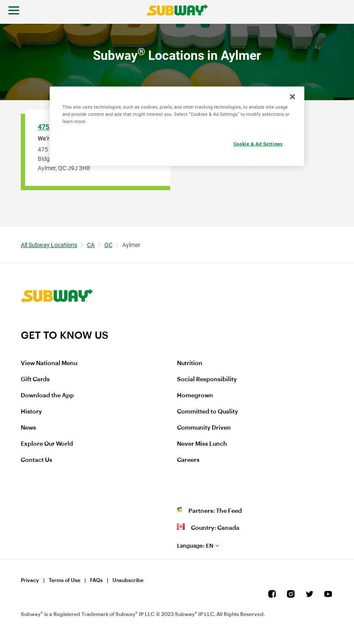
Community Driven (204, 428)
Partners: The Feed (215, 511)
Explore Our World (47, 444)
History (31, 412)
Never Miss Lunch (202, 444)
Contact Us (37, 460)
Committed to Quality (208, 412)
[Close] (292, 96)
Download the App (47, 396)
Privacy (30, 580)
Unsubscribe (128, 580)
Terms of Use (65, 580)
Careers (188, 460)
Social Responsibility (207, 380)
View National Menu (49, 363)
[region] (177, 126)
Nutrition (190, 363)
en (195, 546)
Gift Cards (35, 380)
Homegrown (195, 396)
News (28, 428)
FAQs (96, 580)
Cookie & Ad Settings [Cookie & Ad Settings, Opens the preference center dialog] (258, 143)
